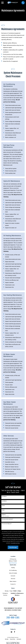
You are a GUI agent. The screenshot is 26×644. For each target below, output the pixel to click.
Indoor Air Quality (13, 573)
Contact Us (13, 584)
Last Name (4, 501)
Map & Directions (13, 563)
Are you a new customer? (7, 519)
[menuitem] (7, 639)
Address (4, 515)
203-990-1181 (13, 618)
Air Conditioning (13, 570)
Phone (3, 506)
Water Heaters (13, 581)
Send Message (13, 547)
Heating (13, 568)
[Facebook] (15, 632)
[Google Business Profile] (11, 632)
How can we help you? (7, 524)
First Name (4, 496)
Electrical (13, 579)
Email (3, 510)
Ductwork (13, 576)
